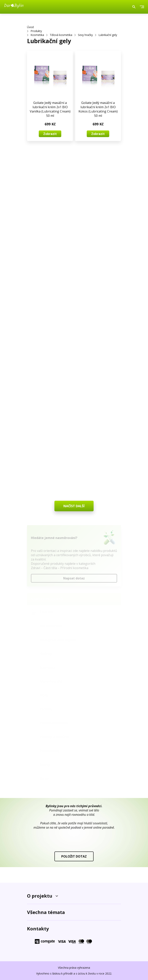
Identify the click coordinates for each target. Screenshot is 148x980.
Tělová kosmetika (61, 35)
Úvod (30, 27)
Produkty (36, 31)
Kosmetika (37, 35)
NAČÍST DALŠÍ (74, 506)
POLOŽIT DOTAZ (74, 856)
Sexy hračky (85, 35)
